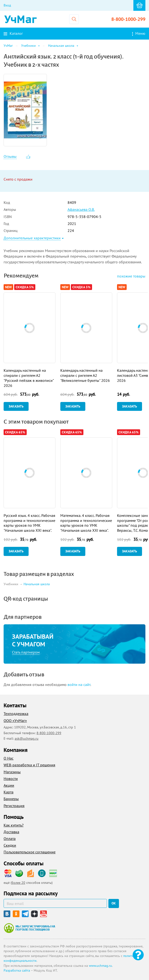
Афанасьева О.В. (81, 209)
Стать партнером (26, 652)
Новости (11, 779)
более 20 (18, 883)
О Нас (9, 758)
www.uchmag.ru (100, 966)
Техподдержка (16, 714)
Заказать (16, 406)
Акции (9, 785)
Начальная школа (37, 584)
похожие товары (131, 276)
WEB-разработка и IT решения (29, 765)
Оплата (10, 838)
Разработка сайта (17, 970)
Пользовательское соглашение (30, 852)
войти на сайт (79, 685)
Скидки (10, 845)
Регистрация (14, 806)
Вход (7, 5)
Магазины (12, 772)
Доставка (11, 832)
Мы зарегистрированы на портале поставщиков (29, 928)
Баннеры (11, 799)
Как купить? (14, 825)
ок (114, 903)
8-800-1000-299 (128, 19)
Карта (9, 792)
